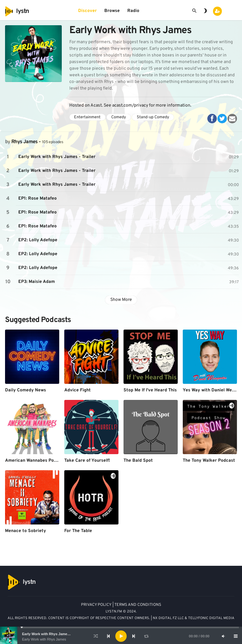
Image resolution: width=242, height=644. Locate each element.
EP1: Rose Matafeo (37, 199)
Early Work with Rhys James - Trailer (52, 634)
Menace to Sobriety (26, 531)
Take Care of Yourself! (87, 461)
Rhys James (25, 142)
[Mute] (223, 636)
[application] (121, 636)
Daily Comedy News (26, 390)
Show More (121, 300)
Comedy (119, 117)
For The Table (78, 531)
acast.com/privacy (130, 105)
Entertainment (87, 117)
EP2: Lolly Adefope (38, 240)
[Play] (121, 636)
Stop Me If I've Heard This (150, 390)
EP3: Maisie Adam (37, 282)
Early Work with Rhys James (44, 639)
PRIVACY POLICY (96, 605)
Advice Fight (78, 390)
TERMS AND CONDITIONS (138, 605)
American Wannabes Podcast (35, 461)
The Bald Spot (138, 461)
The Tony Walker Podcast (209, 461)
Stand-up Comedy (153, 117)
